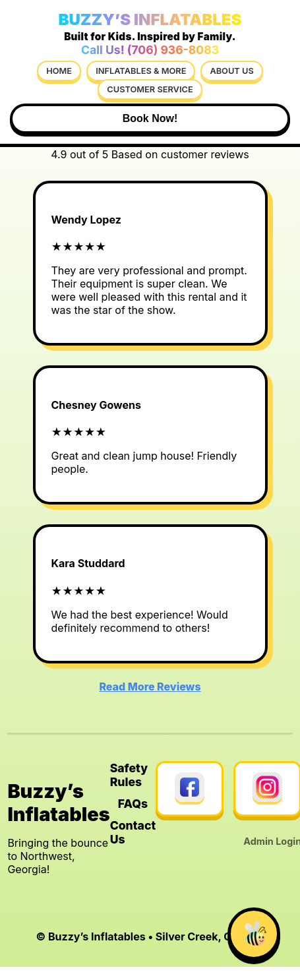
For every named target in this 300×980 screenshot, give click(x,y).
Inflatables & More (141, 71)
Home (59, 71)
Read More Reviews (150, 687)
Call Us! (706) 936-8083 (150, 50)
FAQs (133, 804)
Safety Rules (129, 775)
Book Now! (150, 118)
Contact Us (133, 832)
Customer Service (150, 89)
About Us (231, 71)
